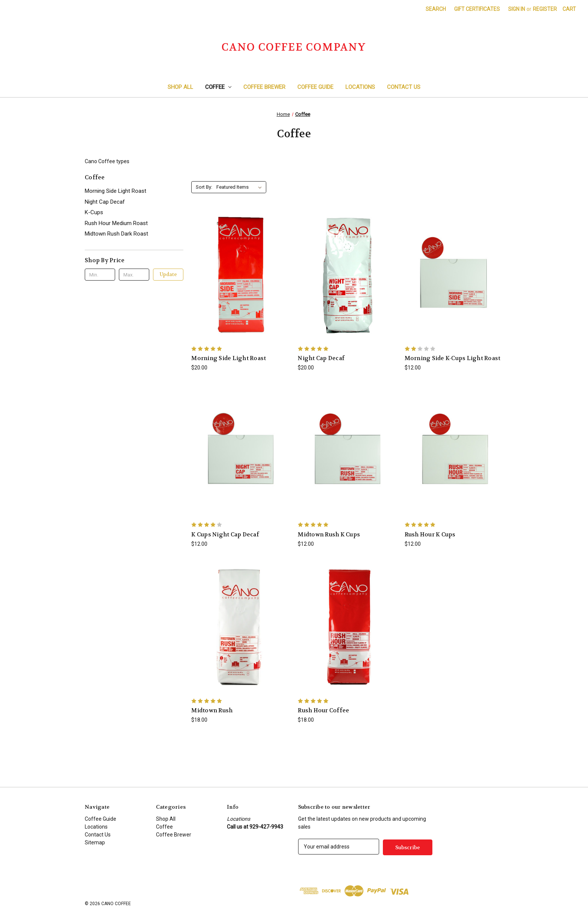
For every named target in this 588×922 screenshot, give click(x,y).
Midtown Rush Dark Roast (116, 234)
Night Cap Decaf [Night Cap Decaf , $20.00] (321, 358)
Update (168, 274)
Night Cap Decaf (105, 202)
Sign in (517, 9)
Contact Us (404, 87)
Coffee (218, 87)
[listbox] (241, 187)
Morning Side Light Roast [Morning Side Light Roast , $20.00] (229, 358)
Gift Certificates (477, 9)
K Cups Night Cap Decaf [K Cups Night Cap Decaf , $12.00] (225, 535)
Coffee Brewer (264, 87)
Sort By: (204, 187)
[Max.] (134, 275)
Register (545, 9)
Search (436, 9)
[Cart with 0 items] (569, 9)
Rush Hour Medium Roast (116, 223)
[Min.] (100, 275)
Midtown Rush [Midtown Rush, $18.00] (212, 710)
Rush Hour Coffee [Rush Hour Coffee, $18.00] (323, 710)
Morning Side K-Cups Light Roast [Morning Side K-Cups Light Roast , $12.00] (453, 358)
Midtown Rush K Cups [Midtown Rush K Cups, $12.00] (329, 535)
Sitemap (95, 842)
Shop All (180, 87)
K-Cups (94, 212)
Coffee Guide (315, 87)
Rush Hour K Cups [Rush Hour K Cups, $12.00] (430, 535)
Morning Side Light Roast (115, 191)
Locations (360, 87)
